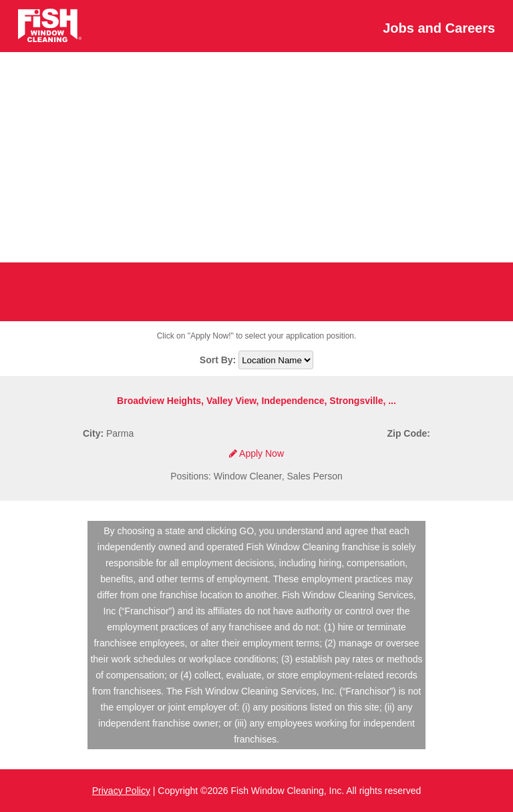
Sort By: (219, 360)
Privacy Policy (121, 791)
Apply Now (256, 453)
